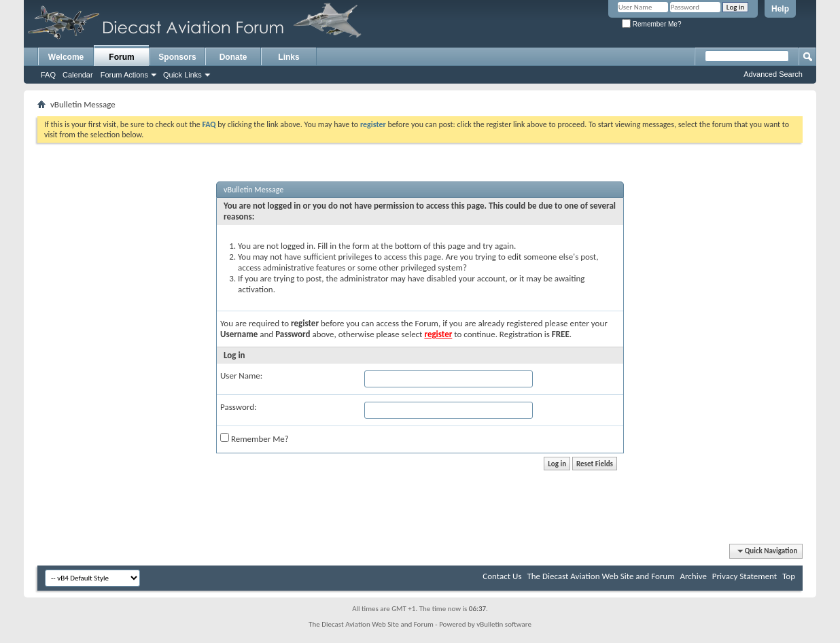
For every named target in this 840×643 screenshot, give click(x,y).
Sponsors (177, 57)
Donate (233, 57)
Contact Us (502, 576)
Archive (693, 576)
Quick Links (182, 75)
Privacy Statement (745, 576)
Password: (238, 407)
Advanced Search (773, 74)
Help (780, 9)
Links (288, 57)
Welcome (66, 57)
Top (789, 576)
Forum (121, 57)
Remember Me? (651, 24)
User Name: (241, 376)
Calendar (78, 75)
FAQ (48, 75)
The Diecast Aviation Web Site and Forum (600, 576)
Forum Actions (124, 75)
